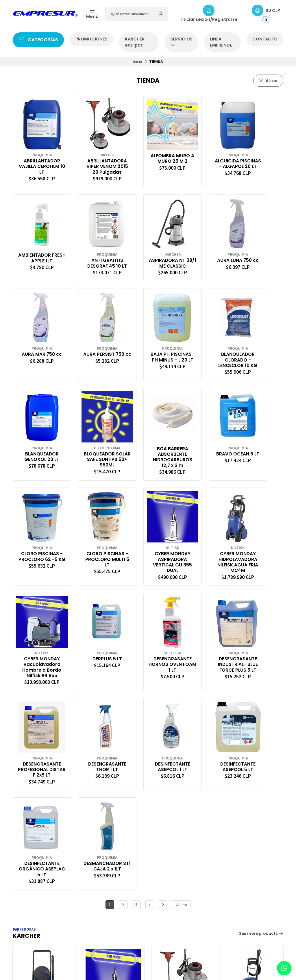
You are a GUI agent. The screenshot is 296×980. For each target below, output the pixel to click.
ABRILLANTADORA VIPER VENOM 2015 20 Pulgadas (92, 160)
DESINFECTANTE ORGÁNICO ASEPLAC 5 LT (204, 636)
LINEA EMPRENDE (221, 42)
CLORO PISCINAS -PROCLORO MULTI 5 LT (148, 439)
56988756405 (237, 867)
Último (181, 672)
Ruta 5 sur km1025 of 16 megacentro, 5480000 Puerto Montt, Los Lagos (251, 878)
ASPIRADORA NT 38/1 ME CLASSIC (93, 250)
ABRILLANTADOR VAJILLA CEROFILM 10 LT (37, 157)
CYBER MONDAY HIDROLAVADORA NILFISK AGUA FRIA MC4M (259, 441)
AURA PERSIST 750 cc (259, 250)
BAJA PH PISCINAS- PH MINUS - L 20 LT (37, 343)
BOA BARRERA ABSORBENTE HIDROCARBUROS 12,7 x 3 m (259, 341)
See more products (261, 701)
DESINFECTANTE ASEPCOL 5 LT (148, 633)
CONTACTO (265, 39)
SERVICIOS (181, 42)
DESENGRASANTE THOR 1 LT (37, 633)
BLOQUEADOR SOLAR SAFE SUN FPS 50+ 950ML (203, 343)
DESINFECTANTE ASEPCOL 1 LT (93, 633)
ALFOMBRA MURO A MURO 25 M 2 (148, 152)
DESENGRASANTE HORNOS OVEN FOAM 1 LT (148, 535)
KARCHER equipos (135, 42)
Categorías (38, 40)
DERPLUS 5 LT (93, 529)
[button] (16, 830)
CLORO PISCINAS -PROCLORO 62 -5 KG (92, 439)
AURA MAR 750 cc (203, 250)
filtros (268, 81)
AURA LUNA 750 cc (148, 250)
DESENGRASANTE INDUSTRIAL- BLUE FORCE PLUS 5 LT (204, 537)
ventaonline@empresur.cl (249, 861)
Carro (94, 861)
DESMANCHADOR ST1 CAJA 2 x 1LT (259, 633)
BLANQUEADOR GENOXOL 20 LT (148, 340)
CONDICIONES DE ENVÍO (177, 867)
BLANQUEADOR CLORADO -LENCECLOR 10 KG (92, 346)
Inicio (138, 62)
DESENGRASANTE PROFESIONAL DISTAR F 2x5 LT (259, 535)
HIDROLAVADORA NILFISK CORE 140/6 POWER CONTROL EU (44, 789)
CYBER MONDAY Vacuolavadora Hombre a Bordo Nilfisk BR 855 (37, 540)
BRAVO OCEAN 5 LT (37, 436)
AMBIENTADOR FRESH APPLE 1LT (259, 149)
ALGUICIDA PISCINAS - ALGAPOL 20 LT (203, 157)
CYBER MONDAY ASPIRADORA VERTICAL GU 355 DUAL (203, 441)
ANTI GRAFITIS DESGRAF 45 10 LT (37, 253)
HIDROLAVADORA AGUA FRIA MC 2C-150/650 (252, 789)
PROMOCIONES (91, 39)
